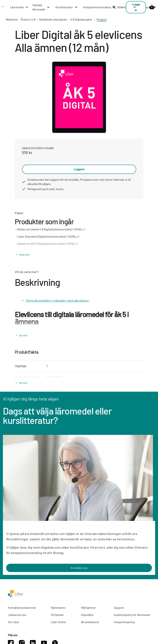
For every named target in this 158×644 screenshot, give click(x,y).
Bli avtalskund (90, 622)
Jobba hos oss (17, 615)
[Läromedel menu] (19, 7)
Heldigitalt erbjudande (53, 19)
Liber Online (58, 622)
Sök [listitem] (117, 7)
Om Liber (14, 622)
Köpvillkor (87, 615)
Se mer (23, 335)
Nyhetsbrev (58, 608)
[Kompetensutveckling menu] (99, 7)
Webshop (12, 19)
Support (119, 608)
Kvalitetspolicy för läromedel (132, 615)
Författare (57, 615)
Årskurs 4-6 (28, 19)
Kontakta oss (79, 568)
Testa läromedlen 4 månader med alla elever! (57, 300)
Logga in (79, 169)
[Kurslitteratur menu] (67, 7)
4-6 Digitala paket (81, 19)
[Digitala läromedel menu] (41, 7)
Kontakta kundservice (22, 608)
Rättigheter (88, 608)
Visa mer (24, 254)
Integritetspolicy (124, 622)
